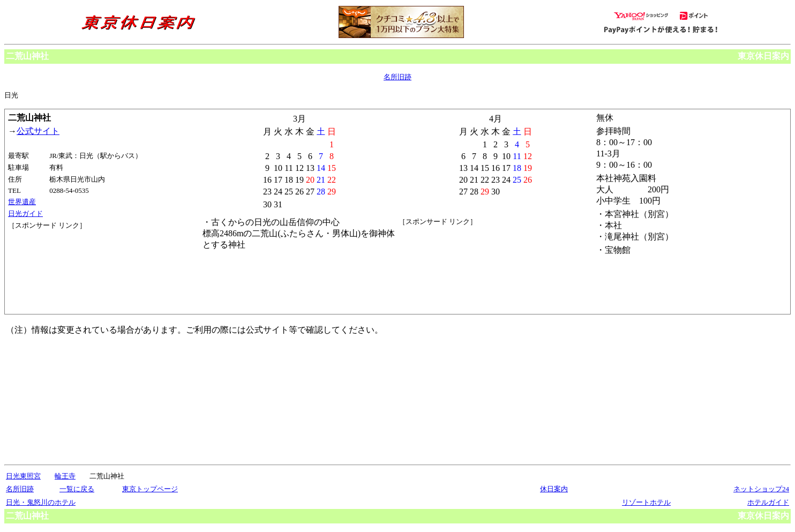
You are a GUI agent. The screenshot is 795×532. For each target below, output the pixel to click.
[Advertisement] (56, 271)
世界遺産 (22, 202)
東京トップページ (150, 489)
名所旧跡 (397, 77)
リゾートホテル (646, 502)
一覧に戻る (77, 489)
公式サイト (38, 131)
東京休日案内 (763, 56)
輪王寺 (65, 476)
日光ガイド (25, 213)
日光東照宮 (23, 476)
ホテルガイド (768, 502)
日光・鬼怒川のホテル (41, 502)
